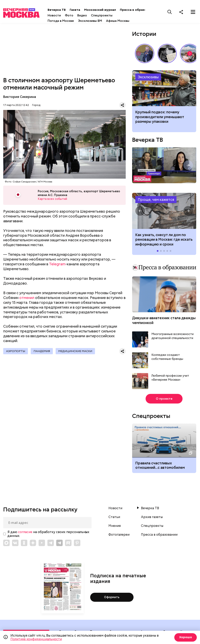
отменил (27, 298)
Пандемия (43, 352)
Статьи (114, 517)
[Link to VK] (15, 543)
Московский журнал (104, 10)
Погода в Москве (65, 21)
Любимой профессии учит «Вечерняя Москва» (170, 378)
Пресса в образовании (141, 10)
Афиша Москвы (121, 21)
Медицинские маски (78, 352)
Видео (86, 15)
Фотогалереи (119, 535)
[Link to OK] (24, 543)
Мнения (115, 526)
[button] (190, 53)
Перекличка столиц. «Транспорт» (164, 165)
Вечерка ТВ (60, 10)
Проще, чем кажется (156, 200)
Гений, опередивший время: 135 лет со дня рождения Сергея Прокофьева (167, 53)
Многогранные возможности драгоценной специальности (172, 336)
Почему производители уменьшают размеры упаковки (164, 88)
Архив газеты (152, 517)
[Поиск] (170, 12)
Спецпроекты (106, 15)
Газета (79, 10)
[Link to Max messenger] (6, 543)
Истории (144, 34)
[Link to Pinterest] (77, 543)
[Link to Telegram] (51, 543)
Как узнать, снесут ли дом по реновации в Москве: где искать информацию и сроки (164, 211)
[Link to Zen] (33, 543)
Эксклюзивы (148, 77)
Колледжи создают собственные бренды (167, 357)
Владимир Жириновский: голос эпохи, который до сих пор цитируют (145, 53)
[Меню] (193, 12)
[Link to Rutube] (68, 543)
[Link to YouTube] (42, 543)
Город (36, 105)
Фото (73, 15)
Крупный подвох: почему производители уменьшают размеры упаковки (160, 117)
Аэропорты (16, 352)
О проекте (164, 399)
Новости (58, 15)
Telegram (57, 265)
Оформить (112, 597)
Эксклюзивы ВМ (94, 21)
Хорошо (185, 637)
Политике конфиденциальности (36, 639)
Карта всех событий (52, 199)
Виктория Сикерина (20, 97)
